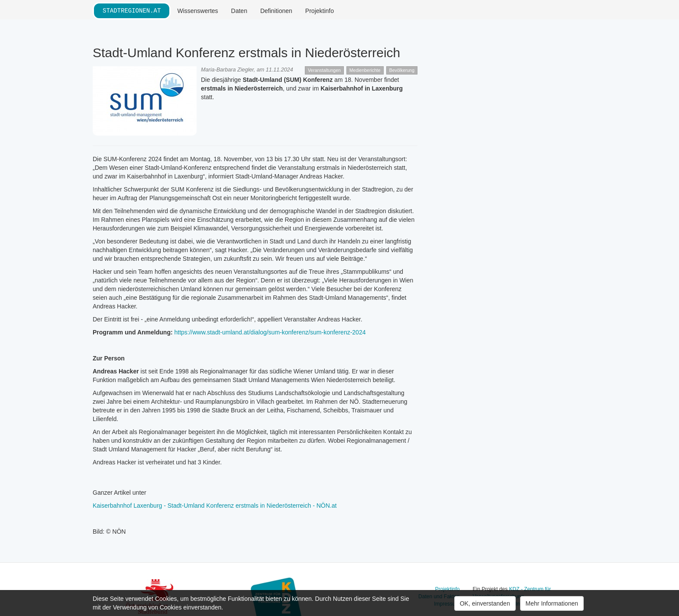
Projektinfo (320, 11)
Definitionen (276, 11)
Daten (239, 11)
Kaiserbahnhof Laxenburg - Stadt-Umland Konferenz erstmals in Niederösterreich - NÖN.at (215, 506)
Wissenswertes (197, 11)
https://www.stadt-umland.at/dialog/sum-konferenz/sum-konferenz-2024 (270, 332)
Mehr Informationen (552, 603)
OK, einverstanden (485, 603)
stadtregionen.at (132, 11)
